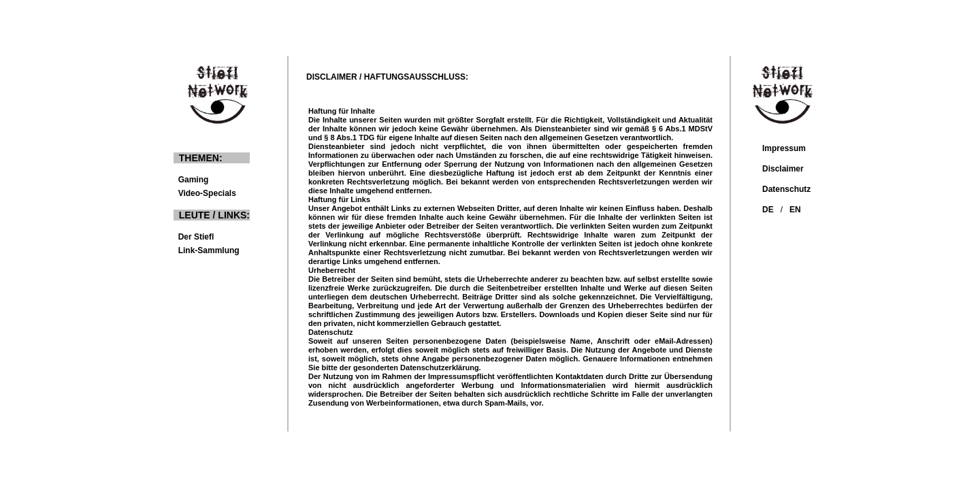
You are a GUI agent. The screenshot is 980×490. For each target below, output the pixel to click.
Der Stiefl (194, 237)
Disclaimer (783, 169)
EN (795, 210)
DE (768, 210)
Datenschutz (786, 189)
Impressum (784, 148)
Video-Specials (205, 193)
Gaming (206, 180)
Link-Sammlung (207, 250)
